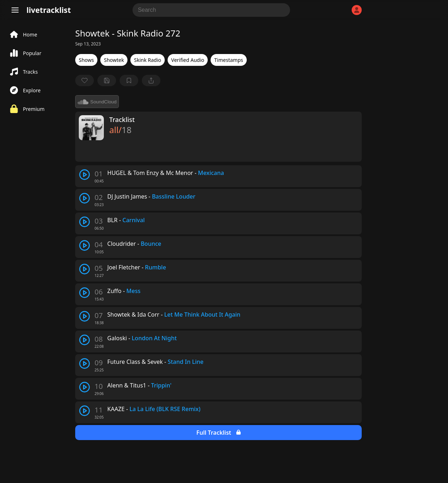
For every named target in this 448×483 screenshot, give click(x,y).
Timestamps (228, 60)
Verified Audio (188, 60)
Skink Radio (148, 60)
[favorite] (85, 80)
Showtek (114, 60)
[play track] (85, 175)
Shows (86, 60)
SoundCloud (97, 102)
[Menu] (15, 10)
